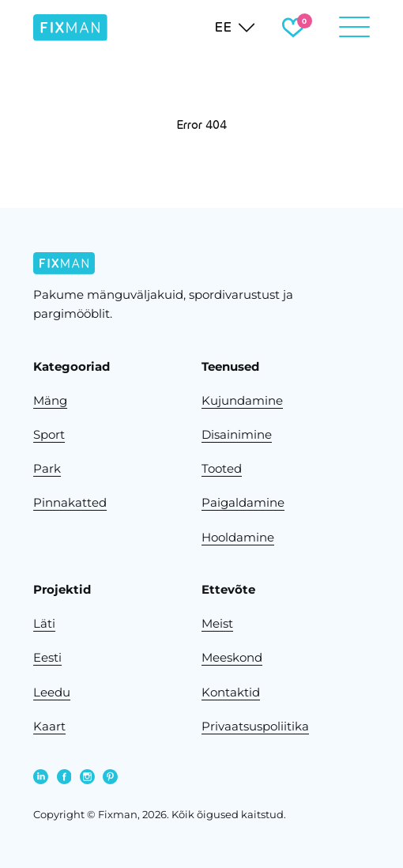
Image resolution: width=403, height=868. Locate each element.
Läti (44, 624)
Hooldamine (238, 538)
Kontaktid (231, 693)
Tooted (222, 469)
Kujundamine (242, 401)
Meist (217, 624)
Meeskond (232, 658)
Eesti (47, 658)
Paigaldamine (243, 503)
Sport (49, 435)
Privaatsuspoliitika (255, 726)
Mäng (50, 401)
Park (47, 469)
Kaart (49, 726)
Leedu (52, 693)
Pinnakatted (70, 503)
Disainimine (237, 435)
